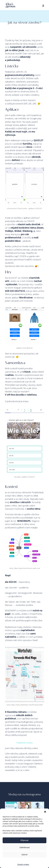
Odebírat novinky (24, 743)
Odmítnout (25, 847)
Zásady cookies (23, 864)
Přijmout (24, 840)
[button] (45, 812)
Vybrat (24, 854)
